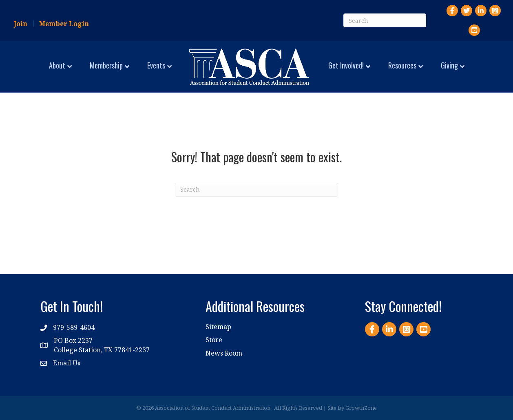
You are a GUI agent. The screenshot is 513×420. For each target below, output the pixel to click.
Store (214, 340)
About (57, 65)
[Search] (385, 20)
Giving (449, 65)
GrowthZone (361, 408)
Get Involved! (346, 65)
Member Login (64, 24)
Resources (402, 65)
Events (156, 65)
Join (21, 24)
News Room (224, 353)
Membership (106, 65)
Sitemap (218, 327)
